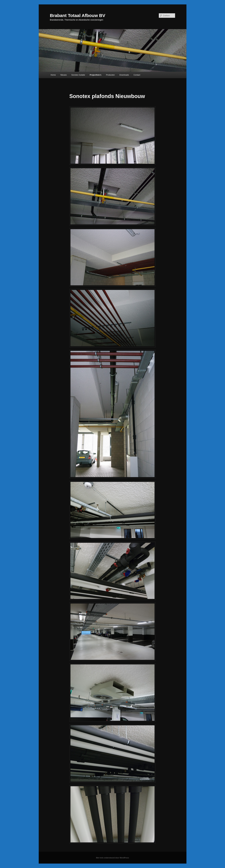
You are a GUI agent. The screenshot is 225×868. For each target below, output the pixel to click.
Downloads (124, 75)
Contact (137, 75)
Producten (110, 75)
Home (53, 75)
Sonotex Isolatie (78, 75)
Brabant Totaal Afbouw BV (78, 15)
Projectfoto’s (96, 75)
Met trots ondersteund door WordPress (112, 858)
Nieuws (64, 75)
